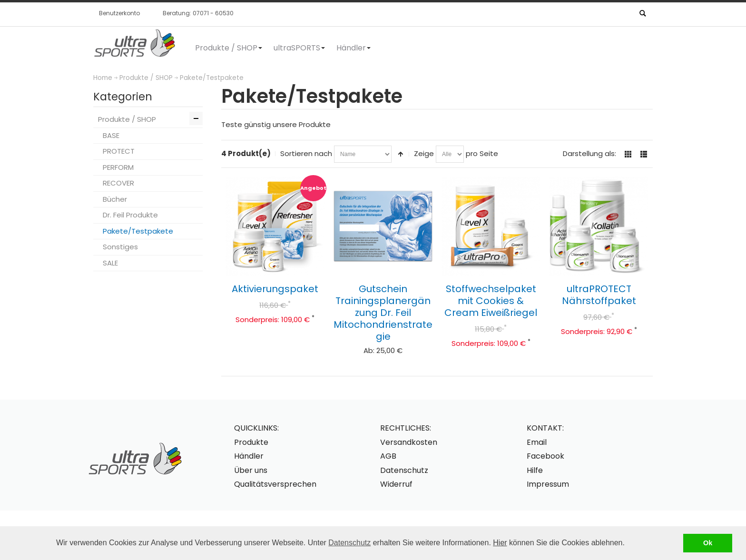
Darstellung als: (589, 153)
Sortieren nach (306, 153)
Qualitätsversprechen (275, 484)
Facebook (545, 456)
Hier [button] (500, 543)
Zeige (424, 153)
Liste (644, 154)
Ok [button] (708, 543)
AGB (388, 456)
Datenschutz (349, 543)
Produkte (251, 442)
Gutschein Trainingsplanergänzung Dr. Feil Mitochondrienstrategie (383, 313)
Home (103, 78)
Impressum (548, 484)
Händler (249, 456)
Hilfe (535, 470)
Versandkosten (409, 442)
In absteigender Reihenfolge (401, 154)
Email (537, 442)
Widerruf (396, 484)
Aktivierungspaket (275, 289)
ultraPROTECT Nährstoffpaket (599, 295)
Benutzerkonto (119, 13)
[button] (628, 544)
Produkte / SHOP (146, 78)
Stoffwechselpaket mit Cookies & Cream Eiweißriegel (491, 301)
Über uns (251, 470)
